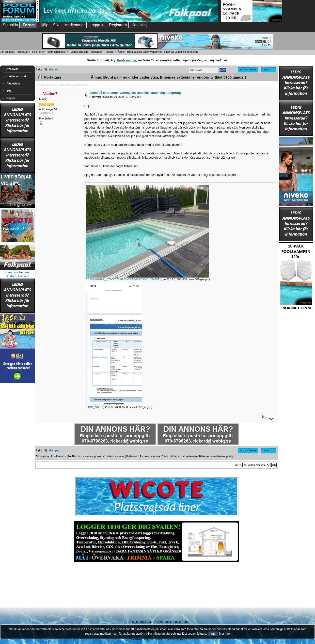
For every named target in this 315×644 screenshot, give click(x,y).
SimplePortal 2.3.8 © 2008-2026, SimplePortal (159, 622)
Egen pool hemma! (18, 272)
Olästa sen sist (16, 76)
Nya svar (12, 69)
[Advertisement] (17, 458)
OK (213, 634)
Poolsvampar (127, 60)
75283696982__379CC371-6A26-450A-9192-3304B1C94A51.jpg (125, 279)
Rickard (109, 52)
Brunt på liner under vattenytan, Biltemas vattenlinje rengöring (135, 93)
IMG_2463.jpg (95, 407)
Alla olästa (13, 83)
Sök (9, 91)
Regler (11, 98)
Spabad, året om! (17, 276)
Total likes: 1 (46, 113)
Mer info (224, 634)
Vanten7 (50, 93)
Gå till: (238, 465)
